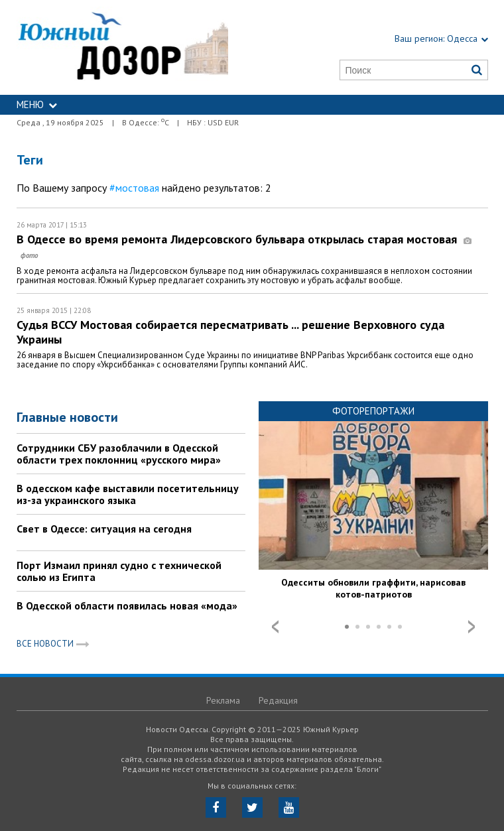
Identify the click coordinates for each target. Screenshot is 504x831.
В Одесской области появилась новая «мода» (127, 606)
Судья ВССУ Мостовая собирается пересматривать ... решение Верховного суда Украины (230, 332)
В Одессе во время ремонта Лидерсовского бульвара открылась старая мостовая (244, 246)
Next (472, 627)
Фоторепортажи (373, 411)
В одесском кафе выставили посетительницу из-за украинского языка (128, 494)
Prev (275, 627)
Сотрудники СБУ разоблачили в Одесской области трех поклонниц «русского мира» (119, 454)
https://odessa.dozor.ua (123, 47)
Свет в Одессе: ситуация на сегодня (104, 529)
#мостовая (134, 188)
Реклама (223, 700)
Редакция (278, 700)
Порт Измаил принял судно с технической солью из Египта (119, 571)
